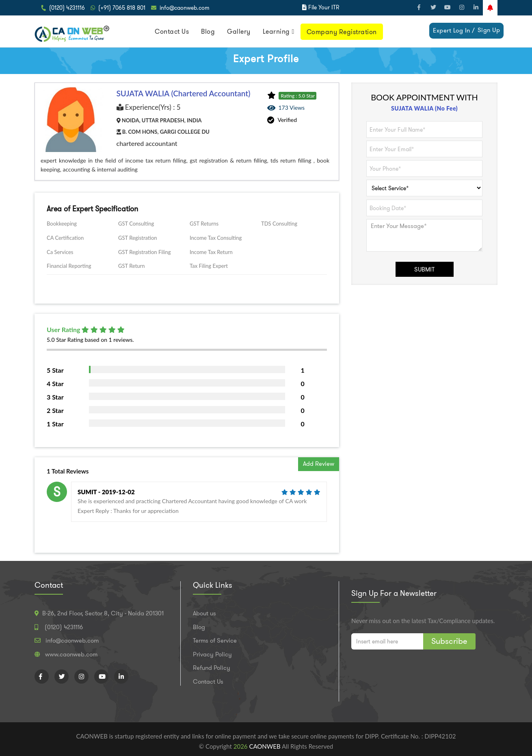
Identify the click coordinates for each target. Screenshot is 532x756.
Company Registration (342, 32)
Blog (208, 31)
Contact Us (172, 31)
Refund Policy (212, 668)
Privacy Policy (212, 654)
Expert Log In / (454, 30)
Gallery (239, 31)
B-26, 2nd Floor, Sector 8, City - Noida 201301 (103, 613)
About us (204, 613)
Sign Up (489, 30)
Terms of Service (215, 641)
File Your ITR (324, 7)
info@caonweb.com (185, 8)
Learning (276, 31)
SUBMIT (424, 269)
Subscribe (449, 641)
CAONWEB (265, 746)
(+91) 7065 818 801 (122, 8)
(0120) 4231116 (67, 8)
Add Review (319, 464)
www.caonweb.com (71, 654)
